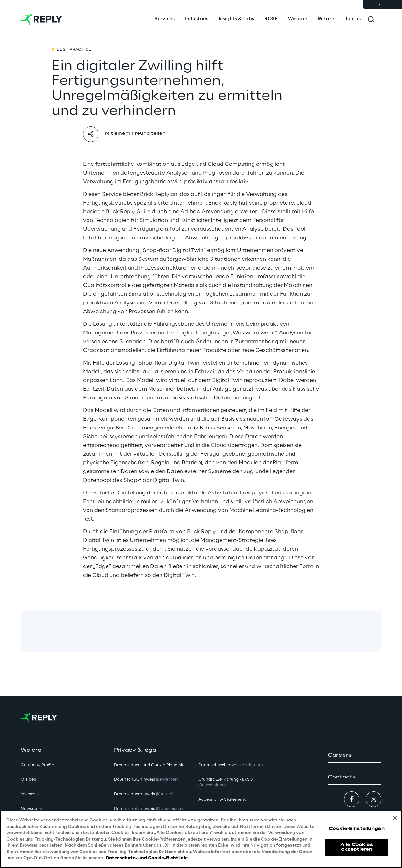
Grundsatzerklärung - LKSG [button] (226, 782)
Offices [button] (28, 780)
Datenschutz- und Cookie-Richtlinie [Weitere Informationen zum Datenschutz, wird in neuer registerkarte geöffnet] (147, 858)
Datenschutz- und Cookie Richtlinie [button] (149, 765)
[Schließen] (395, 818)
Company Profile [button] (37, 765)
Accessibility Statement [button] (222, 800)
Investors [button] (30, 794)
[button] (355, 755)
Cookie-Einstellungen (356, 829)
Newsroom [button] (32, 809)
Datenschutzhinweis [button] (146, 780)
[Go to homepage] (41, 19)
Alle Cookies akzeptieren (356, 847)
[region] (201, 839)
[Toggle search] (371, 19)
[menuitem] (165, 19)
